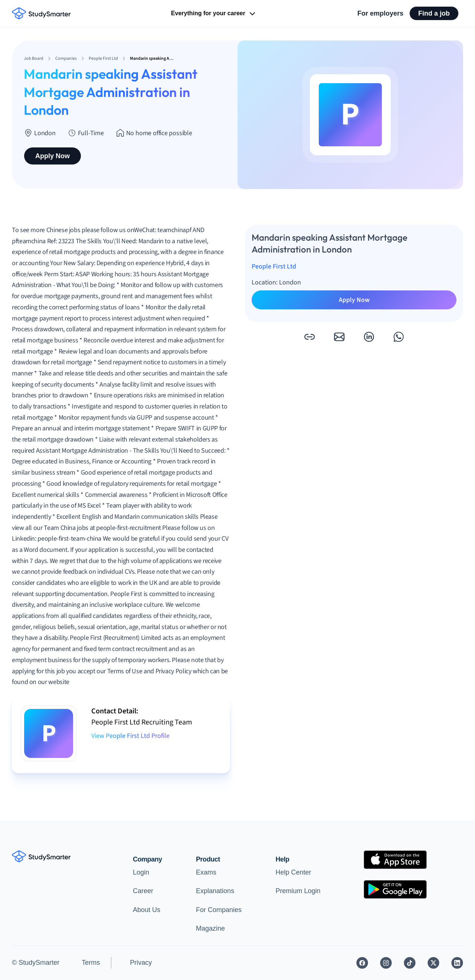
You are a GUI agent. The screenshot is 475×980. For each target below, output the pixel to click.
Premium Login (298, 891)
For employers (380, 13)
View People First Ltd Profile (130, 736)
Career (143, 891)
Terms (91, 963)
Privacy (141, 963)
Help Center (294, 872)
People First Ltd (274, 266)
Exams (206, 872)
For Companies (219, 910)
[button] (309, 337)
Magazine (210, 928)
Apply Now (53, 156)
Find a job (434, 13)
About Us (147, 910)
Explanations (215, 891)
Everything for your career (214, 14)
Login (141, 872)
